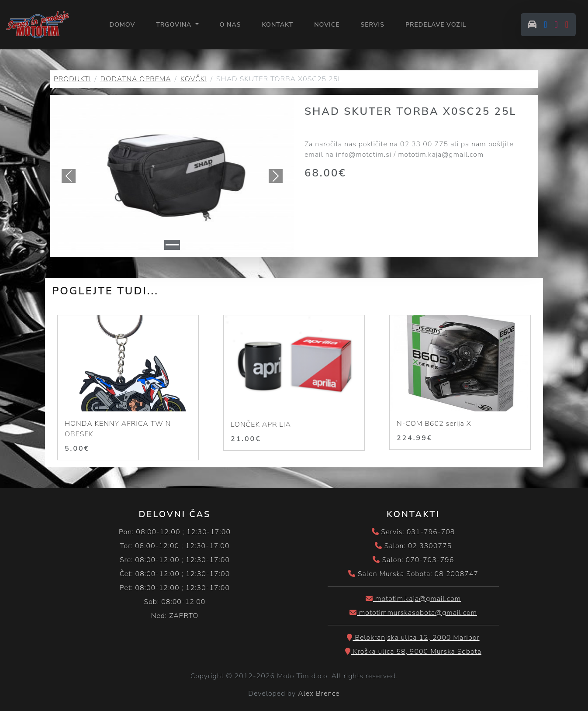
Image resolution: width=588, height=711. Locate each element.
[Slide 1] (172, 245)
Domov (122, 24)
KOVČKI (194, 79)
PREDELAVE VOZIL (436, 25)
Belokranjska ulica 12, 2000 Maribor (413, 638)
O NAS (230, 25)
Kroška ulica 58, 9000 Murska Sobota (413, 652)
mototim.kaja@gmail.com (413, 599)
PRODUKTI (72, 79)
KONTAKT (277, 25)
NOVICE (327, 25)
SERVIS (372, 25)
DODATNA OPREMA (136, 79)
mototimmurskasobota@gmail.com (413, 613)
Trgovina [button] (175, 25)
